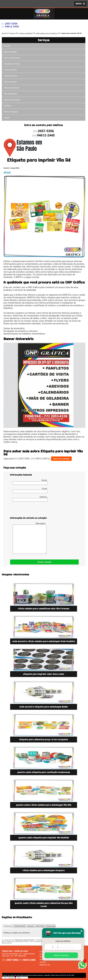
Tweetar (7, 172)
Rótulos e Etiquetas (11, 112)
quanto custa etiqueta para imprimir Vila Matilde (44, 838)
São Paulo (40, 926)
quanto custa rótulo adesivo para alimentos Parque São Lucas (44, 905)
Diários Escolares (10, 82)
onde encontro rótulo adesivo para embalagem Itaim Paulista (44, 641)
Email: (30, 490)
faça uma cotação (61, 459)
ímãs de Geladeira (11, 94)
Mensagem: (29, 538)
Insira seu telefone (63, 941)
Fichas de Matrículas (12, 88)
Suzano (31, 926)
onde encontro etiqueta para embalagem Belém (44, 707)
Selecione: (8, 926)
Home (42, 952)
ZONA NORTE (20, 926)
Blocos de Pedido (10, 52)
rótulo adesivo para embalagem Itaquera (44, 870)
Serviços (44, 40)
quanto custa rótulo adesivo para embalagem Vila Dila (44, 805)
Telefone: (30, 499)
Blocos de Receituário (12, 58)
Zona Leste (51, 926)
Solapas (7, 118)
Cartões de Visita (10, 70)
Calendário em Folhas (12, 64)
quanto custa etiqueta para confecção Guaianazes (44, 772)
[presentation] (27, 510)
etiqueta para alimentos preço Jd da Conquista (44, 740)
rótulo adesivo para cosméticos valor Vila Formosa (44, 609)
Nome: (30, 482)
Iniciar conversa (61, 955)
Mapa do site (45, 965)
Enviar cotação (44, 562)
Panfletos (7, 106)
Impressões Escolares (12, 100)
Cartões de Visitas (11, 76)
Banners (7, 46)
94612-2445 (12, 27)
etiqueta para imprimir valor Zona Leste (44, 674)
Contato (43, 962)
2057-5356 (11, 24)
